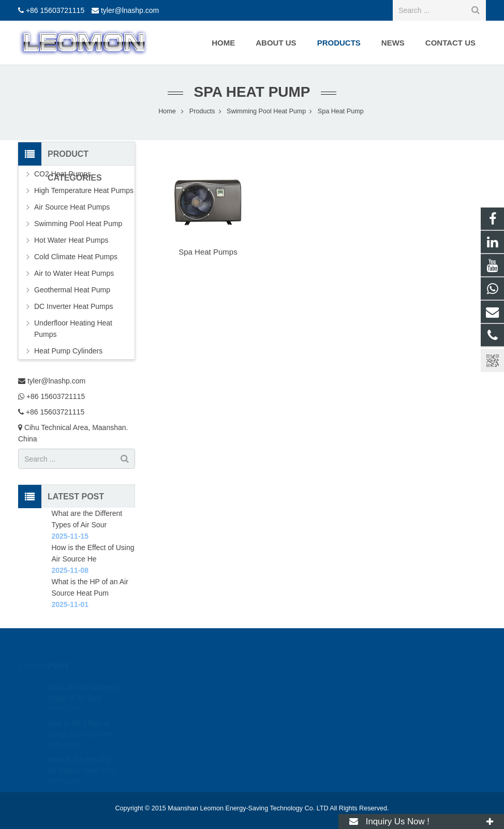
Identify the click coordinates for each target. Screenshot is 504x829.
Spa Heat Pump (252, 92)
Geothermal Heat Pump (72, 290)
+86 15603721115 (55, 10)
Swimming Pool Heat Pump (78, 224)
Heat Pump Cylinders (68, 351)
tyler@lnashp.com (130, 10)
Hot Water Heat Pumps (71, 240)
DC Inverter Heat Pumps (74, 306)
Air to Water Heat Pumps (74, 273)
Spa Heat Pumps (208, 252)
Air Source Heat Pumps (72, 207)
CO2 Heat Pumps (63, 174)
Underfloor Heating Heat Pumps (73, 329)
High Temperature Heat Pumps (84, 190)
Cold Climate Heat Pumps (76, 257)
